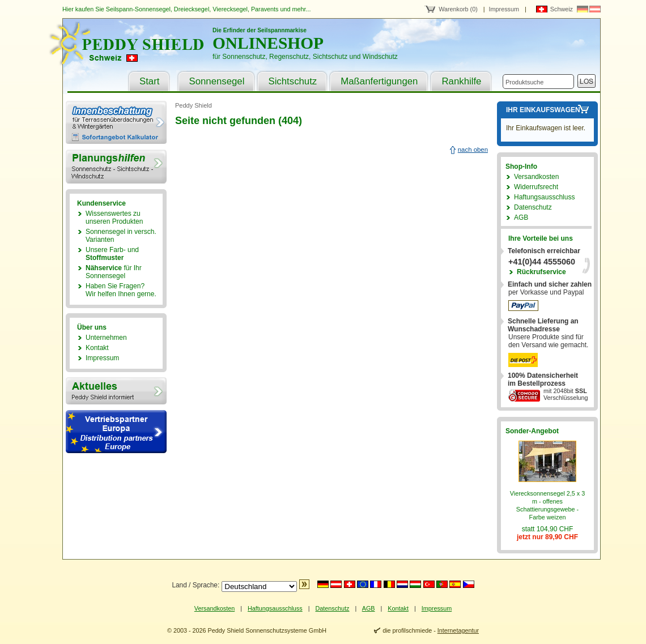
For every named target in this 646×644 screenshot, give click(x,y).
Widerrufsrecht (536, 187)
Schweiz (562, 9)
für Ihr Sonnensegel (114, 272)
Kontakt (97, 348)
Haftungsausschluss (544, 197)
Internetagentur (458, 630)
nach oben (473, 150)
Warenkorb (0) (458, 9)
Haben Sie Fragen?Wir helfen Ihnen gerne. (121, 290)
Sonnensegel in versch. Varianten (121, 236)
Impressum (504, 9)
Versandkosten (536, 177)
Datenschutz (533, 207)
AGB (521, 217)
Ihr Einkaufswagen (543, 110)
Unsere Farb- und (112, 254)
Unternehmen (106, 338)
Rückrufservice (541, 272)
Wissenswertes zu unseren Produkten (114, 217)
